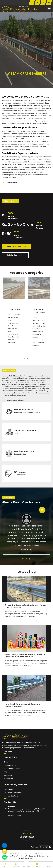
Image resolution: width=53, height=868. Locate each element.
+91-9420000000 (14, 815)
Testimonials (8, 498)
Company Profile (10, 765)
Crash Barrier (14, 309)
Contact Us (8, 775)
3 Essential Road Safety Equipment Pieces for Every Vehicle (25, 606)
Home (6, 762)
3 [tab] (29, 559)
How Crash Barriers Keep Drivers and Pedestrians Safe (23, 705)
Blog (5, 772)
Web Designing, (31, 856)
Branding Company (26, 858)
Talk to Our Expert (15, 255)
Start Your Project (16, 246)
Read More (12, 183)
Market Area (8, 779)
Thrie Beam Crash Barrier (39, 311)
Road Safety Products (12, 769)
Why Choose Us (9, 371)
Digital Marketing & (44, 856)
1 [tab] (25, 359)
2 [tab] (28, 359)
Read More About (15, 400)
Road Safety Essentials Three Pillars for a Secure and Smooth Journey (25, 656)
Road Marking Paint (11, 796)
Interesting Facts (10, 201)
